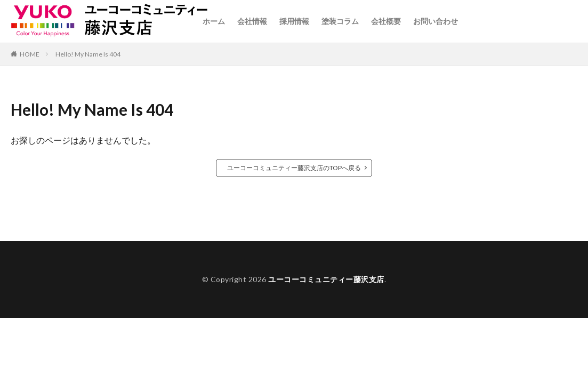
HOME (30, 54)
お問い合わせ (436, 21)
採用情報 (294, 21)
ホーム (214, 21)
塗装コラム (340, 21)
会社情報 (252, 21)
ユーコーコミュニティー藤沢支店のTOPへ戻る (294, 168)
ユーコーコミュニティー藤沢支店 (326, 279)
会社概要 (386, 21)
